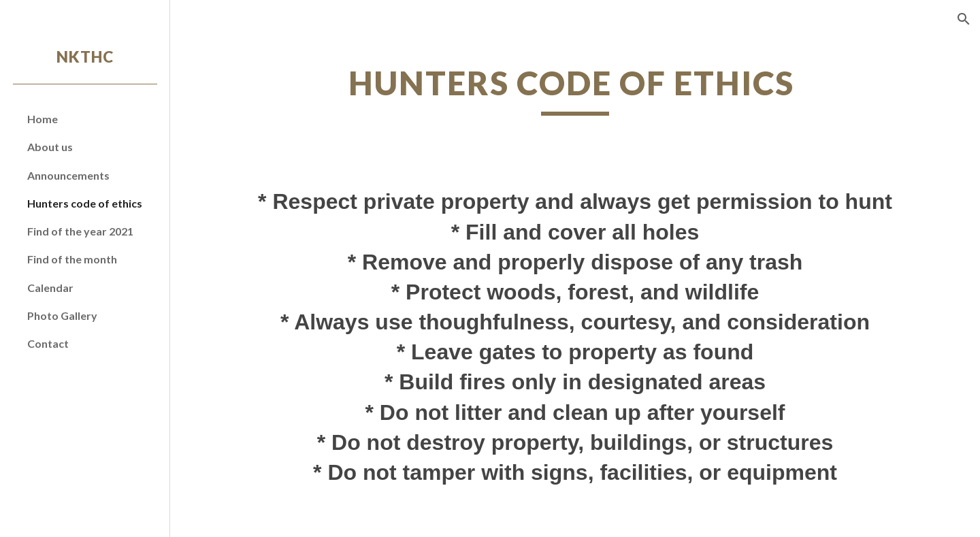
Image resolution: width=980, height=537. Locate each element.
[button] (964, 19)
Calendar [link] (50, 288)
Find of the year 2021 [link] (80, 231)
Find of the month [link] (72, 259)
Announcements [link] (68, 175)
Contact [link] (48, 343)
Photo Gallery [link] (62, 315)
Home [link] (43, 119)
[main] (575, 89)
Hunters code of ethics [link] (85, 203)
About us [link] (50, 147)
